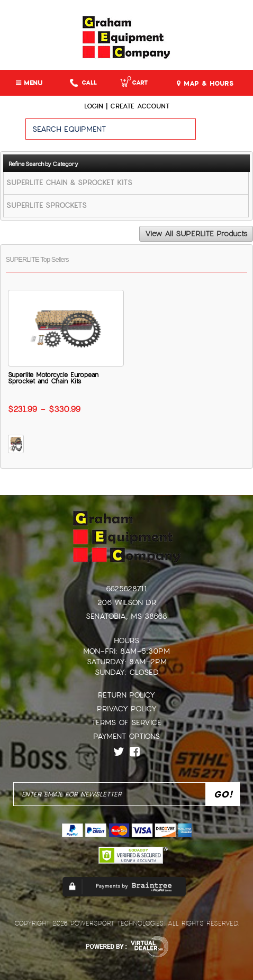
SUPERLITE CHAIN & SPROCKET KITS (69, 183)
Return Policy (126, 695)
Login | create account (127, 106)
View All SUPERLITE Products (196, 234)
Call (83, 83)
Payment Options (126, 736)
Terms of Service (126, 722)
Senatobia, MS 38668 (126, 616)
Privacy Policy (127, 709)
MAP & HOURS (205, 84)
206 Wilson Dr (127, 602)
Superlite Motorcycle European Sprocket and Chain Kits (53, 378)
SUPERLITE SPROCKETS (47, 205)
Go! (225, 134)
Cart (134, 83)
